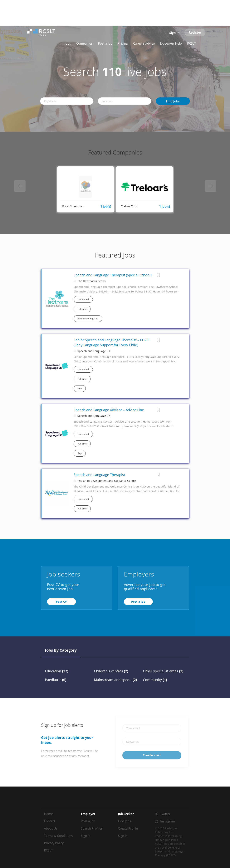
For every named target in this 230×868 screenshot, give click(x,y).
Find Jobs (173, 101)
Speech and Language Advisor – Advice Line (109, 410)
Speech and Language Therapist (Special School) (113, 275)
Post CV (61, 602)
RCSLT (48, 850)
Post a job (138, 602)
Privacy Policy (54, 843)
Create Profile (128, 828)
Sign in (174, 33)
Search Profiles (92, 828)
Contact (50, 821)
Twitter (165, 814)
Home (48, 814)
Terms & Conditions (58, 836)
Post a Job (88, 821)
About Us (51, 828)
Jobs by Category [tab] (61, 650)
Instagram (168, 821)
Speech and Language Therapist (99, 475)
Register (195, 32)
